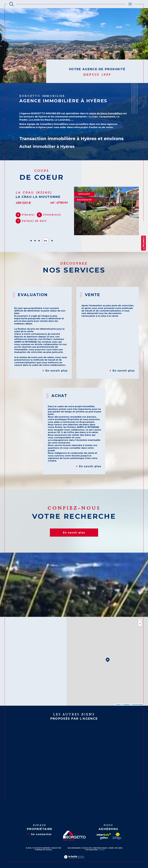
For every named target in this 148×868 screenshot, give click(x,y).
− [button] (140, 624)
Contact (144, 243)
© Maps (126, 705)
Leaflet (118, 705)
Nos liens (118, 848)
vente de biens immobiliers (106, 113)
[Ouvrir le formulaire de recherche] (11, 4)
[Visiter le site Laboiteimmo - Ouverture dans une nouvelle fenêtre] (74, 860)
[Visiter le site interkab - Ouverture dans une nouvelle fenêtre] (104, 834)
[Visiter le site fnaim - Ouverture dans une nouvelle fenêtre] (118, 834)
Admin (111, 848)
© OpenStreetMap (137, 705)
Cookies (102, 850)
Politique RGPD (91, 850)
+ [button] (140, 620)
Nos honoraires (74, 848)
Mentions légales (100, 848)
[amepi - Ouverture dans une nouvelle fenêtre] (117, 838)
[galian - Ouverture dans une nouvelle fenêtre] (104, 838)
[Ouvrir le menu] (130, 4)
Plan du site (87, 848)
